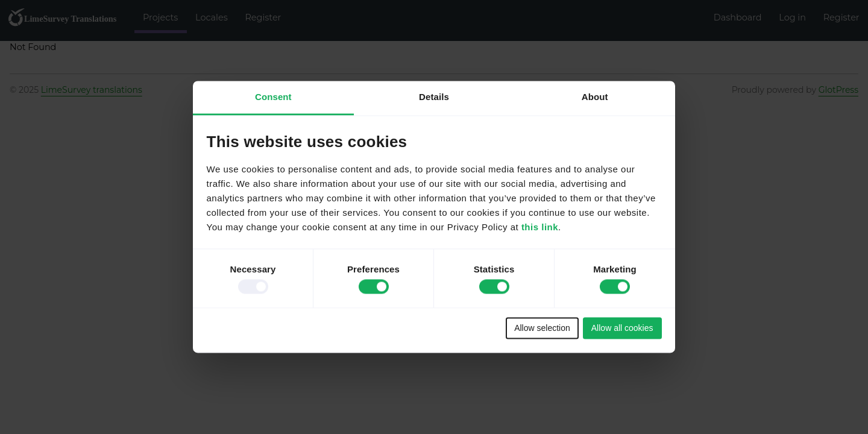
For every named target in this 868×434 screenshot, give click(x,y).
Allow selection (542, 328)
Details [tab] (434, 97)
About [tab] (595, 97)
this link (540, 228)
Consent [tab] (273, 97)
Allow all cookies (622, 328)
